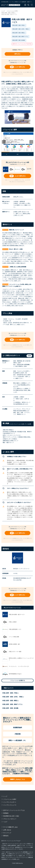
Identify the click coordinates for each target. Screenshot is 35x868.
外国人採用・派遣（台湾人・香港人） (13, 697)
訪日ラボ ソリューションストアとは (14, 810)
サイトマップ (7, 833)
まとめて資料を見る (20, 67)
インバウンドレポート (10, 802)
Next (33, 142)
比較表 (29, 356)
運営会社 (6, 836)
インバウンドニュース (10, 805)
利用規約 (15, 50)
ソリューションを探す (10, 799)
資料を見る (17, 54)
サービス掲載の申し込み (10, 827)
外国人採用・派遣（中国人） (11, 693)
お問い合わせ (7, 830)
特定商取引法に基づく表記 (11, 816)
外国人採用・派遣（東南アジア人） (13, 704)
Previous (5, 142)
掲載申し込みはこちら (18, 779)
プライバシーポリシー (10, 819)
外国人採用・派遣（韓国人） (11, 701)
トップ (5, 796)
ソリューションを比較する (18, 680)
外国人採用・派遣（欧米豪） (11, 708)
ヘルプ (5, 822)
